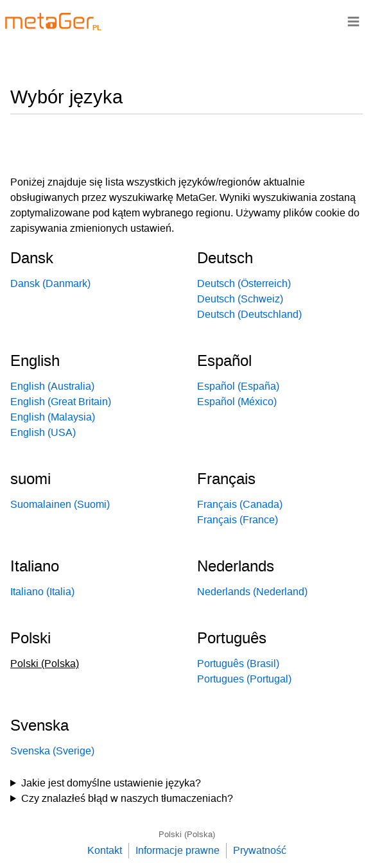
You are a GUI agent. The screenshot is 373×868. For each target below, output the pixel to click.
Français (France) (238, 520)
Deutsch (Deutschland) (249, 314)
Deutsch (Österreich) (244, 283)
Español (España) (238, 386)
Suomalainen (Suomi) (60, 504)
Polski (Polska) (187, 834)
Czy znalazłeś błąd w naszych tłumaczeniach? (127, 798)
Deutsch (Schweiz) (240, 299)
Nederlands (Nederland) (252, 592)
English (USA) (43, 432)
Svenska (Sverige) (52, 751)
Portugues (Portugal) (244, 679)
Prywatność (260, 850)
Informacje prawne (178, 850)
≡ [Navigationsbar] (353, 21)
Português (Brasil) (238, 664)
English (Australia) (52, 386)
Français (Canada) (240, 504)
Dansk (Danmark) (50, 283)
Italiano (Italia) (42, 592)
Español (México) (237, 402)
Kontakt (105, 850)
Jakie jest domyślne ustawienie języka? (111, 783)
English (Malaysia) (53, 417)
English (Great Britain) (61, 402)
